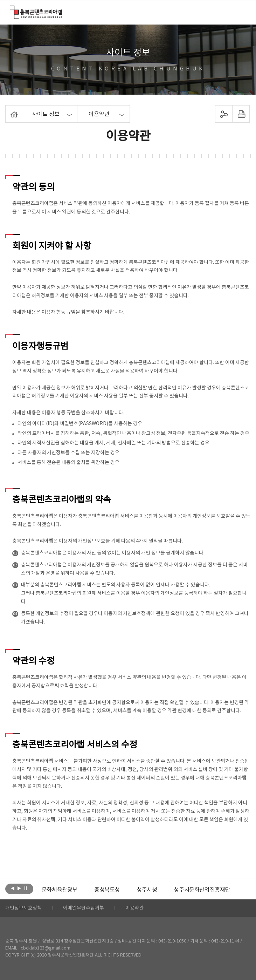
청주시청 (147, 890)
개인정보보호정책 (23, 908)
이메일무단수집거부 (84, 908)
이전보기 (13, 888)
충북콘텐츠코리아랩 (12, 10)
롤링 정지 (25, 888)
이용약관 (134, 908)
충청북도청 (107, 890)
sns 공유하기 (224, 114)
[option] (60, 890)
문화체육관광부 (60, 890)
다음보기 (19, 888)
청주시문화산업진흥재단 (202, 890)
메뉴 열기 (241, 12)
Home (7, 109)
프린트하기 (241, 114)
